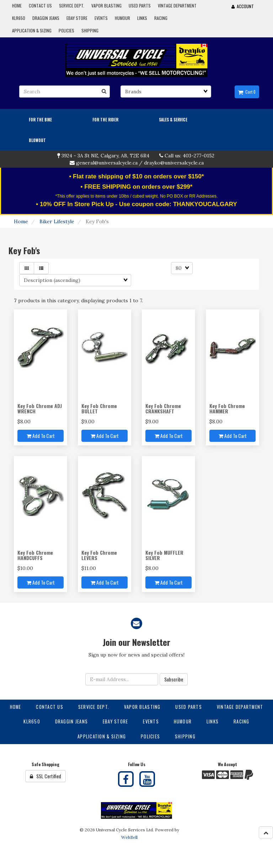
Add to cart (41, 436)
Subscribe (174, 679)
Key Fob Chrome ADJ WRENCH (40, 408)
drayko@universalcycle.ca (174, 163)
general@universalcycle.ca (107, 163)
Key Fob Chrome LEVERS (99, 555)
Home (21, 221)
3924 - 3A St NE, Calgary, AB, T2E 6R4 (105, 156)
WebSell (129, 837)
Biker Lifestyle (57, 221)
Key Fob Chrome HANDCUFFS (35, 555)
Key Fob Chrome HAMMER (227, 408)
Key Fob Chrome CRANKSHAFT (163, 408)
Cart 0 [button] (247, 92)
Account (243, 6)
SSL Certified (45, 776)
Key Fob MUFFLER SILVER (164, 555)
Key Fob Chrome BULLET (99, 408)
